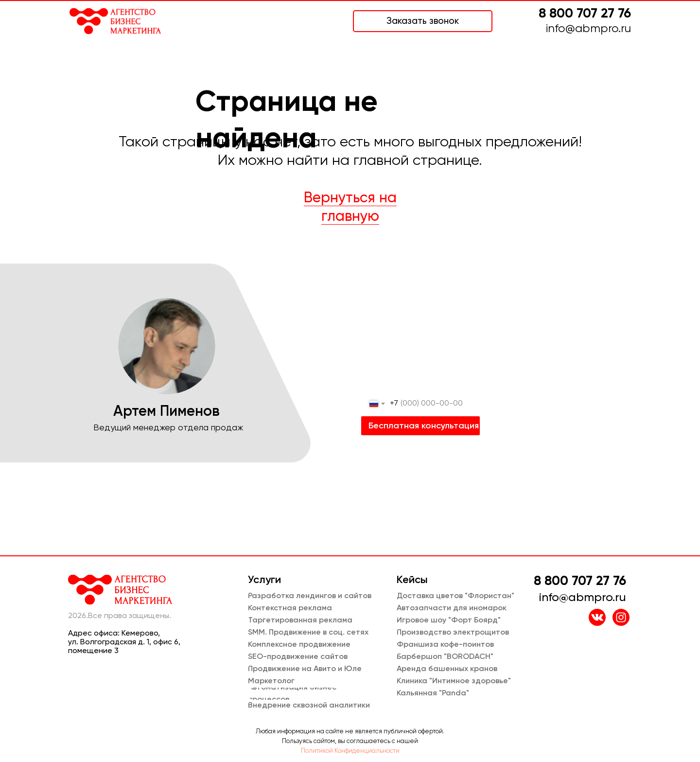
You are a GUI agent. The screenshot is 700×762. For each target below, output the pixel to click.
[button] (423, 21)
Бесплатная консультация (424, 426)
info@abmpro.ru (588, 29)
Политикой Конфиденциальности (350, 751)
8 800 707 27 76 (585, 14)
